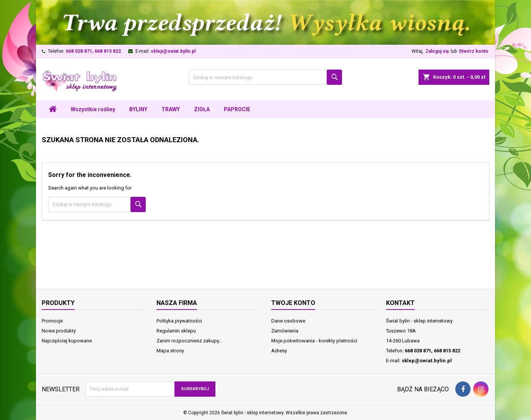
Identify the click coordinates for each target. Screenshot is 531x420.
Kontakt (400, 303)
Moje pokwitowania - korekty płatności (314, 341)
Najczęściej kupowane (67, 341)
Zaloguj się (437, 51)
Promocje (52, 321)
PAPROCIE (237, 109)
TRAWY (171, 109)
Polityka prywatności (179, 321)
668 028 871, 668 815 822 (93, 51)
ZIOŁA (202, 109)
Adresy (279, 351)
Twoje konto (293, 303)
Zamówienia (285, 331)
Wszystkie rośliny (93, 109)
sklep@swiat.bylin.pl (173, 51)
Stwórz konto (474, 51)
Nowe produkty (59, 331)
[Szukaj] (265, 77)
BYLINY (138, 109)
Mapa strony (170, 351)
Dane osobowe (288, 321)
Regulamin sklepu (176, 331)
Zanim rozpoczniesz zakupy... (189, 341)
